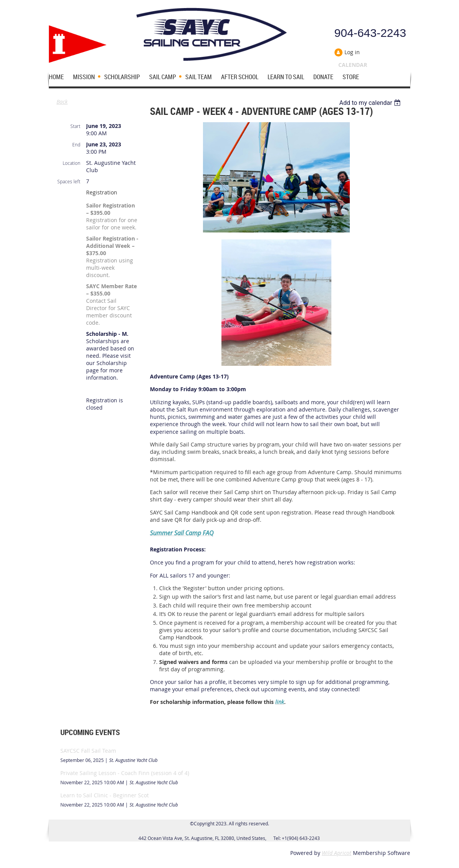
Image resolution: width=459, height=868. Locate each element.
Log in (352, 52)
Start (75, 126)
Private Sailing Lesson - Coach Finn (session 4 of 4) (125, 773)
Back (62, 102)
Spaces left (69, 181)
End (76, 144)
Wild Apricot (337, 853)
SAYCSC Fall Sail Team (88, 751)
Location (72, 163)
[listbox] (371, 103)
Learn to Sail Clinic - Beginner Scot (105, 795)
